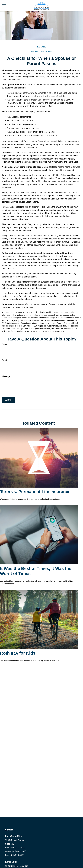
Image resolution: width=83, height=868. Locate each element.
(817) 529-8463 (17, 855)
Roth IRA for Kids (18, 653)
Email (5, 360)
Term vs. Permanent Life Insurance (35, 492)
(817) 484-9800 (19, 851)
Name (5, 344)
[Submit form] (9, 400)
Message (6, 376)
